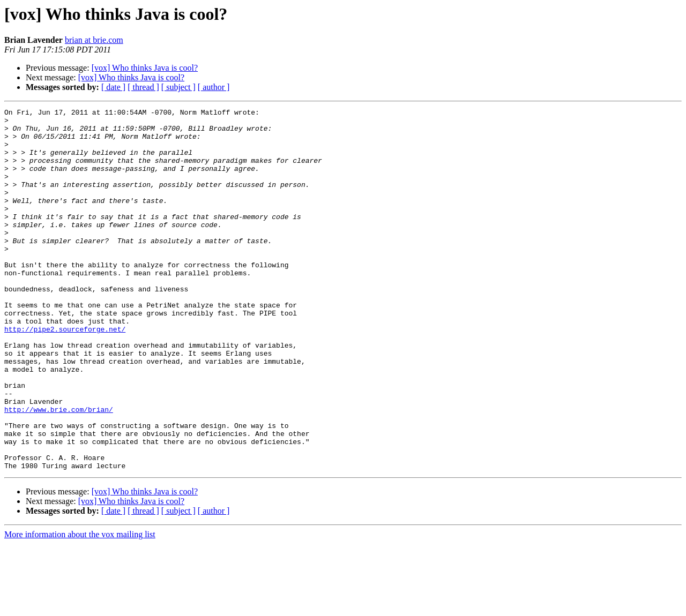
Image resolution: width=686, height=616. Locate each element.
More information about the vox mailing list (80, 607)
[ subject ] (178, 87)
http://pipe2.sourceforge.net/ (65, 374)
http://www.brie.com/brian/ (59, 470)
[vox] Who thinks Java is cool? (145, 68)
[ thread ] (143, 87)
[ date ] (113, 87)
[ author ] (214, 87)
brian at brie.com (94, 40)
